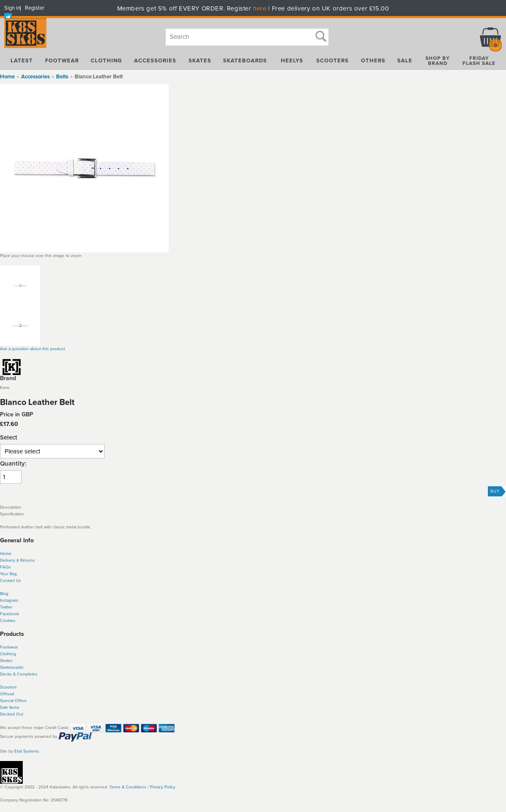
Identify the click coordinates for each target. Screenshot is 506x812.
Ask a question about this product (32, 349)
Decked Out (12, 714)
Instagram (9, 600)
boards (17, 667)
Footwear (9, 647)
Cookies (8, 621)
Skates (6, 661)
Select (9, 438)
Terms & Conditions (128, 787)
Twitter (6, 607)
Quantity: (13, 464)
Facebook (9, 614)
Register (35, 8)
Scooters (8, 687)
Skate (5, 667)
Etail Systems (27, 751)
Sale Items (10, 707)
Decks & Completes (19, 674)
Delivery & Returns (17, 560)
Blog (4, 594)
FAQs (5, 567)
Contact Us (11, 581)
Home (7, 77)
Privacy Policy (163, 787)
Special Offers (13, 701)
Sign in (12, 8)
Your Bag (8, 574)
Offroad (7, 694)
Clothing (8, 654)
